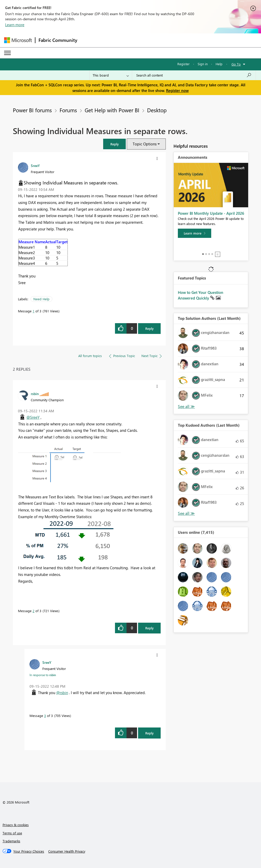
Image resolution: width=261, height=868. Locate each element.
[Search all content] (194, 75)
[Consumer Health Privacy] (67, 851)
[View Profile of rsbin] (35, 394)
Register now (177, 90)
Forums (68, 110)
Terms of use (12, 833)
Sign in (203, 64)
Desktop (157, 110)
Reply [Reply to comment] (149, 628)
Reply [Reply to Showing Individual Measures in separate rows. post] (149, 328)
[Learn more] (195, 233)
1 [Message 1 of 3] (33, 311)
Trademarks (11, 841)
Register (183, 64)
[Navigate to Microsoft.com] (18, 40)
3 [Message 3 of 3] (45, 716)
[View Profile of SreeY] (35, 165)
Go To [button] (236, 64)
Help (219, 64)
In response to (43, 675)
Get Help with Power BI (112, 110)
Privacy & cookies (16, 825)
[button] (114, 144)
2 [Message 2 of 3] (33, 611)
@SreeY (33, 417)
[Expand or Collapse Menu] (7, 53)
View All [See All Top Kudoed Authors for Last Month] (186, 513)
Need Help (41, 299)
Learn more (15, 25)
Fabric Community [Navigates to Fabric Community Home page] (58, 40)
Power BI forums (32, 110)
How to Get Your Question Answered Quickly (201, 295)
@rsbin (62, 693)
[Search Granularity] (111, 75)
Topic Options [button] (145, 144)
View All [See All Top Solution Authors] (186, 407)
